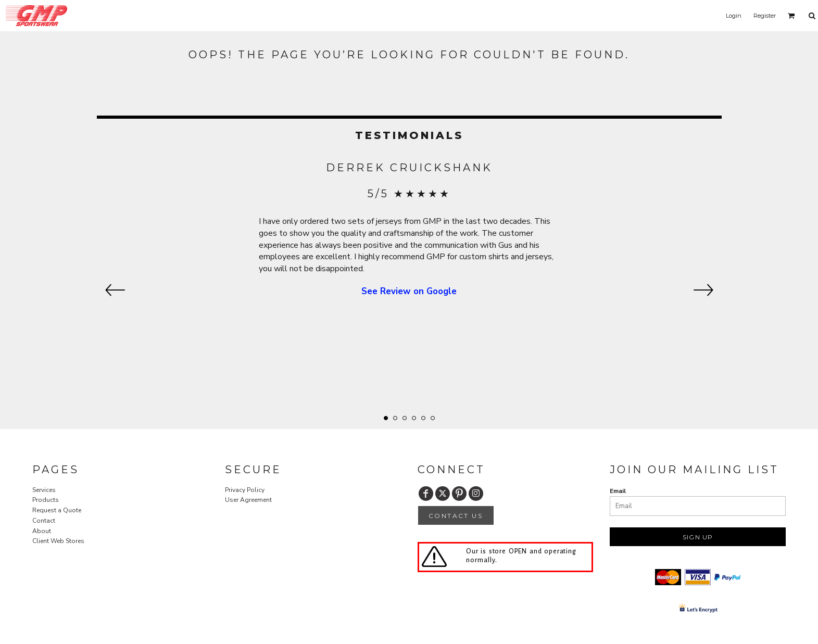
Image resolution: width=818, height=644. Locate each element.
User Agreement (248, 500)
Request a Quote (57, 510)
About (42, 531)
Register (765, 16)
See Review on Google (409, 291)
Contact (44, 521)
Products (46, 500)
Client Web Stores (58, 541)
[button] (791, 16)
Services (44, 490)
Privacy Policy (245, 490)
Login (734, 16)
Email (618, 491)
